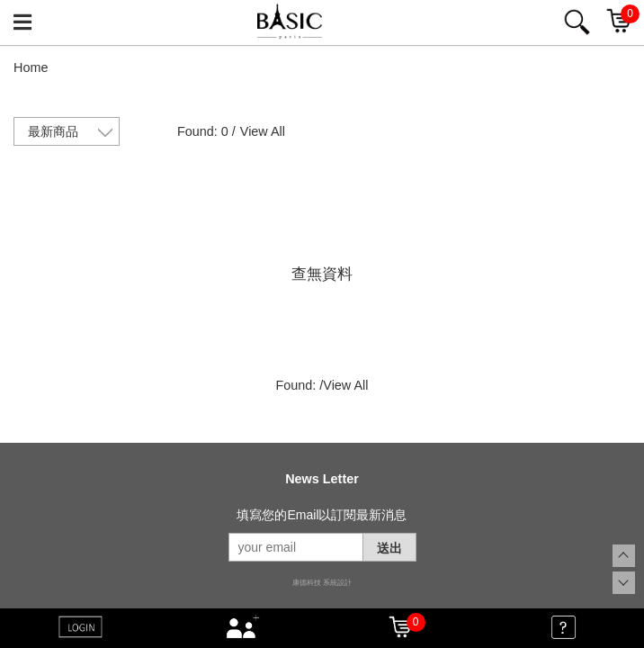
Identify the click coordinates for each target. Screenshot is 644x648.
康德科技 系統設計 (322, 583)
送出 (389, 548)
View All (263, 131)
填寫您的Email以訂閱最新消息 (322, 515)
